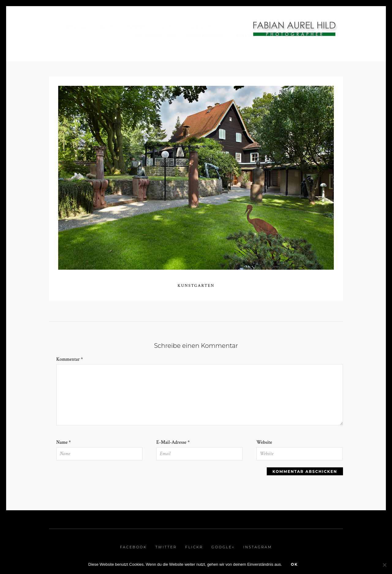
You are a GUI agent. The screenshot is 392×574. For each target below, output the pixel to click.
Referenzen (251, 36)
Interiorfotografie (89, 27)
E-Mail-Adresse (173, 442)
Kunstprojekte (207, 36)
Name (64, 442)
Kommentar (70, 359)
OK (294, 564)
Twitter (166, 547)
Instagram (258, 547)
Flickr (194, 547)
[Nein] (384, 565)
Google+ (223, 547)
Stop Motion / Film (154, 36)
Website (264, 442)
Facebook (134, 547)
